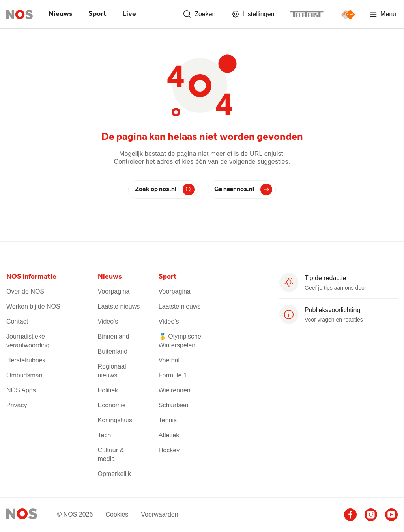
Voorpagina (114, 291)
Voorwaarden (159, 514)
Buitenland (113, 351)
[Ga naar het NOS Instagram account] (371, 515)
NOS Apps (21, 390)
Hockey (169, 450)
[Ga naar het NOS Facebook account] (350, 515)
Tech (105, 435)
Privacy (17, 405)
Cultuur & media (111, 454)
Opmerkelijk (114, 474)
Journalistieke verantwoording (28, 341)
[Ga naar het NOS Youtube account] (391, 515)
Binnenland (114, 336)
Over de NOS (25, 291)
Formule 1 (173, 375)
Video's (108, 321)
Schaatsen (174, 405)
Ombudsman (24, 375)
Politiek (108, 390)
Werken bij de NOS (33, 306)
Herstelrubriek (26, 360)
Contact (17, 321)
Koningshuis (115, 420)
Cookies (117, 514)
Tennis (168, 420)
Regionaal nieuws (112, 371)
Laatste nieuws (119, 306)
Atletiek (169, 435)
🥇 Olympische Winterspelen (180, 341)
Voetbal (169, 360)
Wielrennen (175, 390)
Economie (112, 405)
